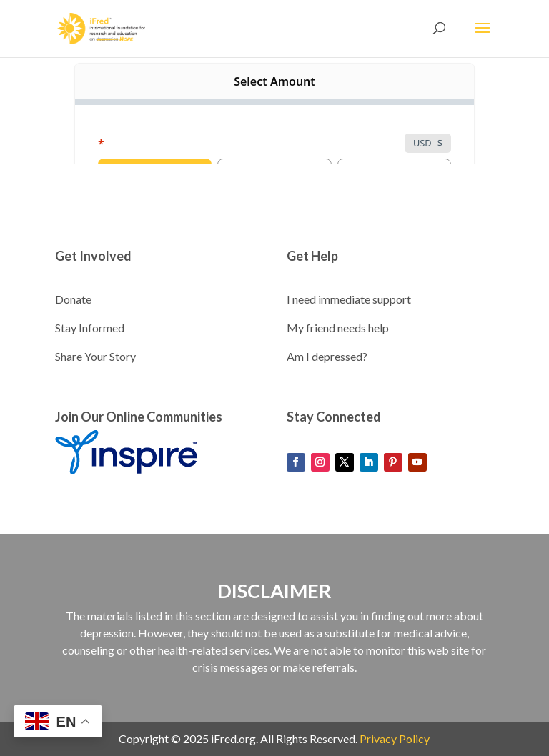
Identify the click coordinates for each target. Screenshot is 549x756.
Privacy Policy (395, 738)
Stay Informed (90, 328)
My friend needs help (338, 328)
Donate (73, 299)
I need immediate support (349, 299)
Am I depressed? (327, 356)
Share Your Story (95, 356)
